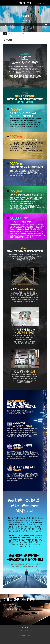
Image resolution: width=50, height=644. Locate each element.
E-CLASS (26, 630)
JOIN (44, 3)
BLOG (31, 630)
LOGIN (39, 3)
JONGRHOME (21, 630)
